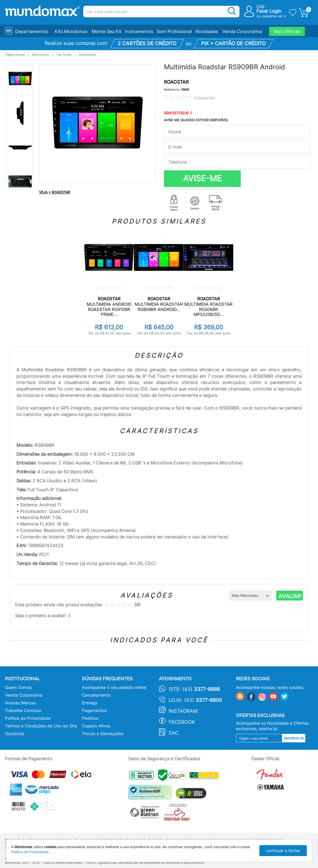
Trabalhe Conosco (23, 711)
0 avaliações (204, 97)
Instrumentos (139, 31)
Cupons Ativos (96, 726)
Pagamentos (95, 711)
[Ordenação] (250, 596)
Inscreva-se (294, 738)
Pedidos (90, 718)
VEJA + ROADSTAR (55, 192)
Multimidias (87, 55)
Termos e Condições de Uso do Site (41, 726)
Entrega (90, 703)
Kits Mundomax (71, 31)
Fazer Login (269, 11)
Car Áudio (64, 55)
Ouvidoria (15, 734)
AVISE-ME (202, 178)
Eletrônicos (40, 55)
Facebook (182, 722)
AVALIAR (290, 596)
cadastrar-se (272, 16)
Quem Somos (18, 687)
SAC (174, 733)
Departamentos (32, 31)
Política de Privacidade (28, 718)
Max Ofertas (287, 31)
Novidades (207, 31)
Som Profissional (174, 31)
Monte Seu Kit (107, 31)
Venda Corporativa (242, 31)
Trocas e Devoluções (103, 734)
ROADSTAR (176, 82)
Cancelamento (96, 695)
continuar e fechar (283, 851)
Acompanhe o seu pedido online (114, 687)
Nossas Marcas (20, 703)
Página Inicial (15, 55)
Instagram (183, 711)
